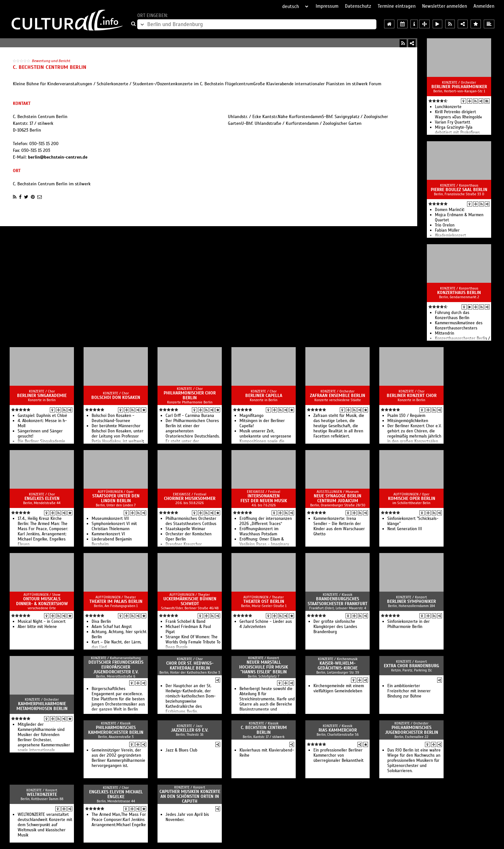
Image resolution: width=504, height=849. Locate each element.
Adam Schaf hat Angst (112, 627)
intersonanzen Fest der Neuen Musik (264, 498)
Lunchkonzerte (448, 107)
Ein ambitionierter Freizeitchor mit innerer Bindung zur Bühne (409, 691)
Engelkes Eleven (42, 498)
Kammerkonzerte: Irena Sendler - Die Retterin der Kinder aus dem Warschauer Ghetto (339, 526)
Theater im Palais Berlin (116, 601)
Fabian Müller (447, 230)
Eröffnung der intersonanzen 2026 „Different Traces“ (266, 521)
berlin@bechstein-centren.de (58, 157)
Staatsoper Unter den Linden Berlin (116, 498)
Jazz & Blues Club (181, 750)
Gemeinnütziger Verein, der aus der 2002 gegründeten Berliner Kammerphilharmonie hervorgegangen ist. (118, 758)
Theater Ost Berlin (264, 601)
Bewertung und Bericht (51, 61)
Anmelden (484, 6)
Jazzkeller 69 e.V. (190, 730)
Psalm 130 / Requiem (406, 416)
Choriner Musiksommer (190, 498)
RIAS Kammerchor (338, 730)
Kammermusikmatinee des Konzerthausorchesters (459, 326)
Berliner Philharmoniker (459, 87)
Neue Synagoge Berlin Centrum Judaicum (337, 498)
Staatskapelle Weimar (185, 529)
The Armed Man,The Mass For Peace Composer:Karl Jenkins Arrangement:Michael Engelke (119, 820)
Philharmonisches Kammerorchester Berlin (116, 730)
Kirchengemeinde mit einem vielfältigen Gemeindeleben (339, 688)
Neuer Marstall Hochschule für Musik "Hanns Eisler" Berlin (264, 667)
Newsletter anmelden (445, 6)
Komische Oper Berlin (412, 498)
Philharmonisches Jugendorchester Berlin (412, 730)
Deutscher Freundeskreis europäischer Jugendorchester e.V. (116, 667)
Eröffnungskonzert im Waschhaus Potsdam (259, 531)
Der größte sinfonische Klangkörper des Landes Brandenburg (335, 627)
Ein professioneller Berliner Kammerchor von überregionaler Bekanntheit (338, 755)
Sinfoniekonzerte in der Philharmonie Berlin (409, 624)
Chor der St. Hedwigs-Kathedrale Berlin (190, 666)
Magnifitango (252, 416)
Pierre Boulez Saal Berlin (459, 190)
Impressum (327, 6)
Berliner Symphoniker (411, 601)
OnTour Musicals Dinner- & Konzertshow (42, 601)
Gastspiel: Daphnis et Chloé (42, 416)
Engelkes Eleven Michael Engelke (116, 794)
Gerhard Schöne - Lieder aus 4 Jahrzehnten (266, 624)
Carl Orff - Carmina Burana (190, 416)
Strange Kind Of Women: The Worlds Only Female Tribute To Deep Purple (193, 642)
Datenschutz (358, 6)
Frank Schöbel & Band (185, 622)
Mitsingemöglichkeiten (408, 421)
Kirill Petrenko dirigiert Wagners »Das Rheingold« (458, 115)
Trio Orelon (445, 225)
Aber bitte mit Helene (37, 627)
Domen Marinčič (450, 210)
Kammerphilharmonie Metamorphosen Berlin (42, 706)
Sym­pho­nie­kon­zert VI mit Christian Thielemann (114, 526)
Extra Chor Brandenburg (411, 666)
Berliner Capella (264, 396)
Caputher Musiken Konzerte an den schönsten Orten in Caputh (190, 796)
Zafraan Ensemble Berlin (337, 396)
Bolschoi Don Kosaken (116, 397)
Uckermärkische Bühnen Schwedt (190, 601)
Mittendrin (445, 333)
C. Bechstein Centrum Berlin (264, 730)
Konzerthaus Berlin (459, 293)
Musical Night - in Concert (42, 622)
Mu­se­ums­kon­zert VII (110, 519)
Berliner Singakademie (42, 396)
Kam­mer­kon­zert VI (108, 534)
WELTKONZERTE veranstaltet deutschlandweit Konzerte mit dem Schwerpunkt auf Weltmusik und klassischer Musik (45, 825)
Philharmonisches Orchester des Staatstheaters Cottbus (191, 521)
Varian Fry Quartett (453, 122)
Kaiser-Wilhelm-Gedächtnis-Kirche (337, 666)
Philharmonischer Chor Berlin (190, 395)
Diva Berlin (101, 622)
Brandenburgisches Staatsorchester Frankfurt (337, 601)
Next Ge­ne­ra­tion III (405, 529)
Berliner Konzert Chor (412, 396)
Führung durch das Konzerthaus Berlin (452, 315)
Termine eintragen (397, 6)
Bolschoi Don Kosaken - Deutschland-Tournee (113, 418)
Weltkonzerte (42, 794)
